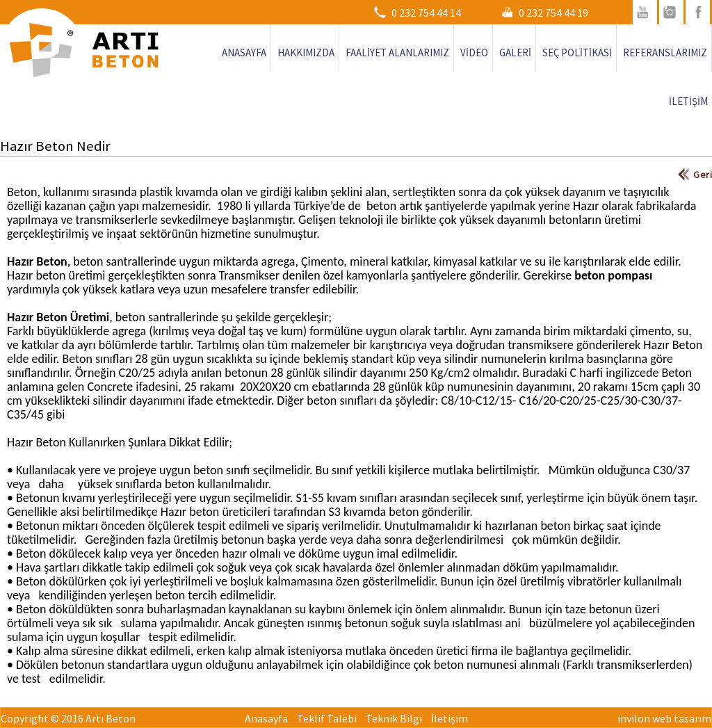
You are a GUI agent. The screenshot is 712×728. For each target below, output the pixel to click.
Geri (703, 175)
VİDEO (474, 52)
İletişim (450, 718)
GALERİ (515, 52)
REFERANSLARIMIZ (665, 52)
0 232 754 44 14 (426, 13)
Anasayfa (266, 718)
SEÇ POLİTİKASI (577, 52)
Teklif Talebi (327, 718)
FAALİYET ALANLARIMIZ (397, 52)
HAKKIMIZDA (306, 52)
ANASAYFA (244, 52)
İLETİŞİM (688, 101)
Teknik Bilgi (394, 718)
